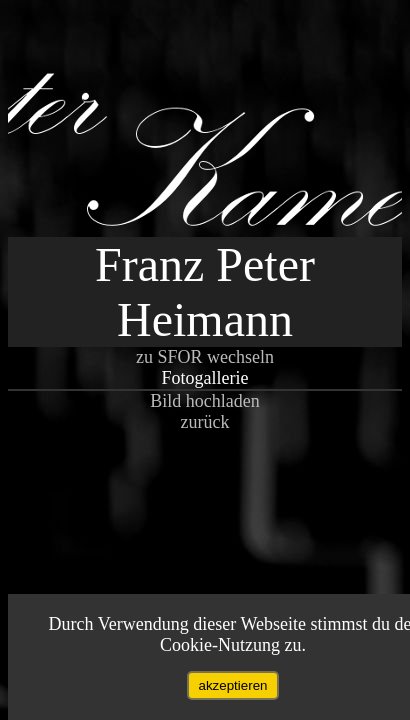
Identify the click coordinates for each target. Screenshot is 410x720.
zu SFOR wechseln (205, 357)
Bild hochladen (204, 401)
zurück (205, 422)
